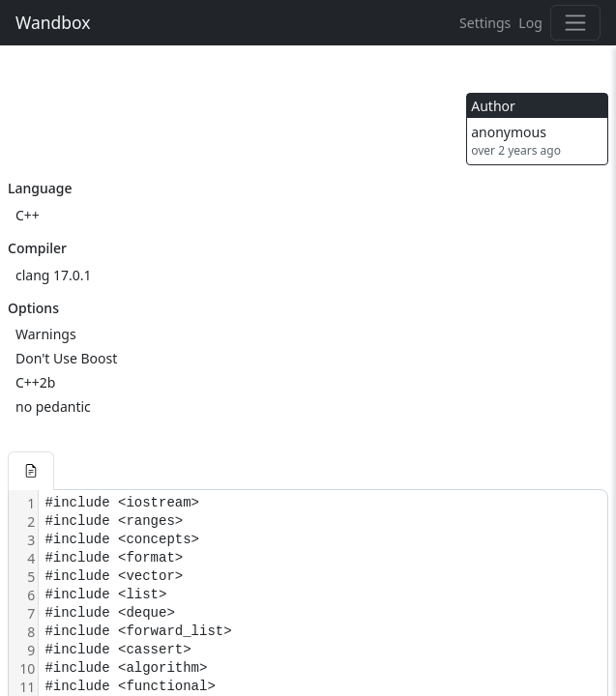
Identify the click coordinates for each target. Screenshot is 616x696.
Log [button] (530, 23)
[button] (31, 471)
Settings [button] (485, 23)
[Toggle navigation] (575, 23)
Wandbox (53, 22)
